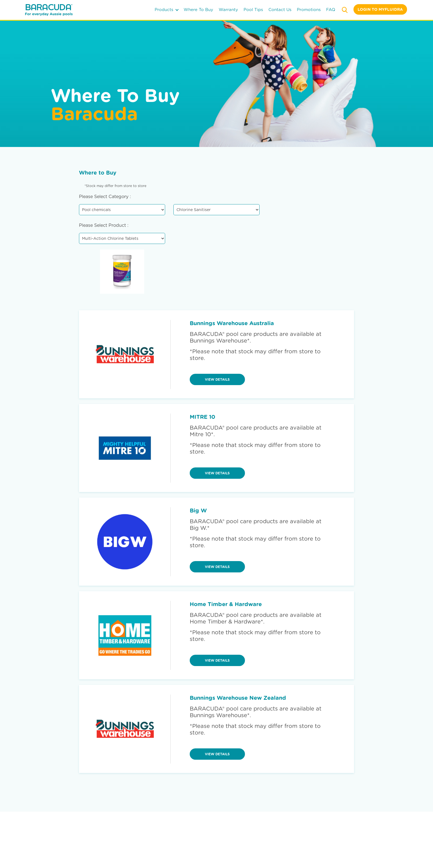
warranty (228, 10)
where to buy (198, 10)
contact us (280, 10)
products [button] (167, 10)
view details (217, 379)
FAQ (331, 10)
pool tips (253, 10)
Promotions (309, 10)
